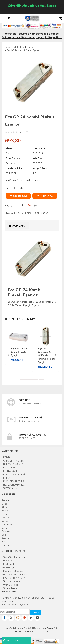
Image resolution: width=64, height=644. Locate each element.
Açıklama (19, 226)
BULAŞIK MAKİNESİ (13, 464)
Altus (4, 507)
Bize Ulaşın (8, 568)
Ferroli (5, 545)
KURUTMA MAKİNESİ (13, 475)
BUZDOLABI (9, 468)
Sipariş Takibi (9, 588)
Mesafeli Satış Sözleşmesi (16, 571)
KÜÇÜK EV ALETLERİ (13, 481)
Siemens (6, 514)
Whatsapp (11, 640)
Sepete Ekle (18, 196)
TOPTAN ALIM (10, 488)
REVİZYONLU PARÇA (13, 485)
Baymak (6, 531)
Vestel (5, 521)
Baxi (4, 535)
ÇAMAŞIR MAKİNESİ (13, 461)
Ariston (6, 538)
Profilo (5, 518)
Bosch (5, 511)
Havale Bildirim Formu (14, 578)
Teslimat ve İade (11, 581)
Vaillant (6, 528)
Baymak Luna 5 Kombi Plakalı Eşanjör (19, 352)
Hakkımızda (8, 564)
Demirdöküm (8, 525)
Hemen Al (45, 196)
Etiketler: (9, 213)
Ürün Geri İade (10, 585)
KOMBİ (6, 457)
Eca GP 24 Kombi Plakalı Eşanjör (31, 213)
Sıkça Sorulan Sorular (14, 557)
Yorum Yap (25, 132)
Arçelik (5, 500)
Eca (3, 542)
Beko (4, 504)
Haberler (7, 561)
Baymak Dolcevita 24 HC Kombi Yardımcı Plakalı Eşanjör (46, 356)
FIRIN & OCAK (10, 471)
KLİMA (6, 478)
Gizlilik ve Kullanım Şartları (16, 575)
